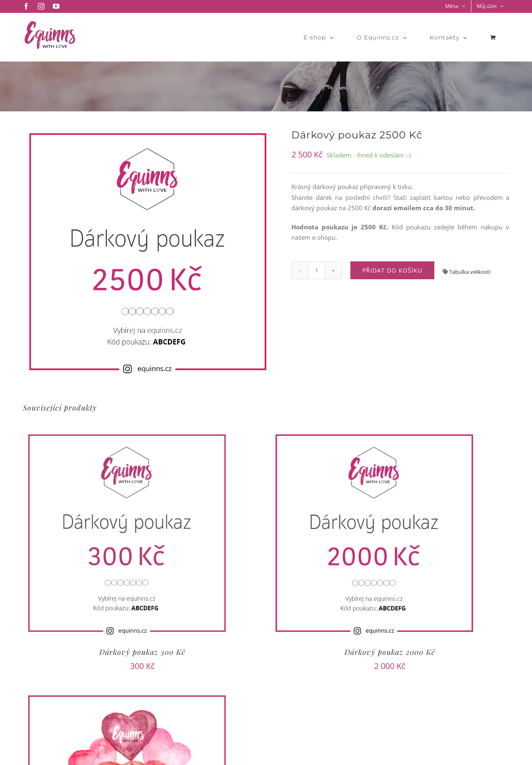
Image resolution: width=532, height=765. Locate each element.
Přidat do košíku (392, 270)
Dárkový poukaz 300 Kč (142, 652)
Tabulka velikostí (469, 272)
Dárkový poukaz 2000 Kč (390, 652)
